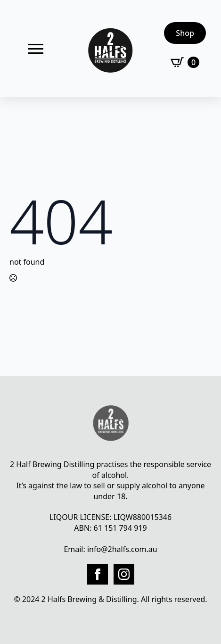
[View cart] (185, 62)
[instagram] (124, 574)
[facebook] (98, 574)
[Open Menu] (36, 49)
